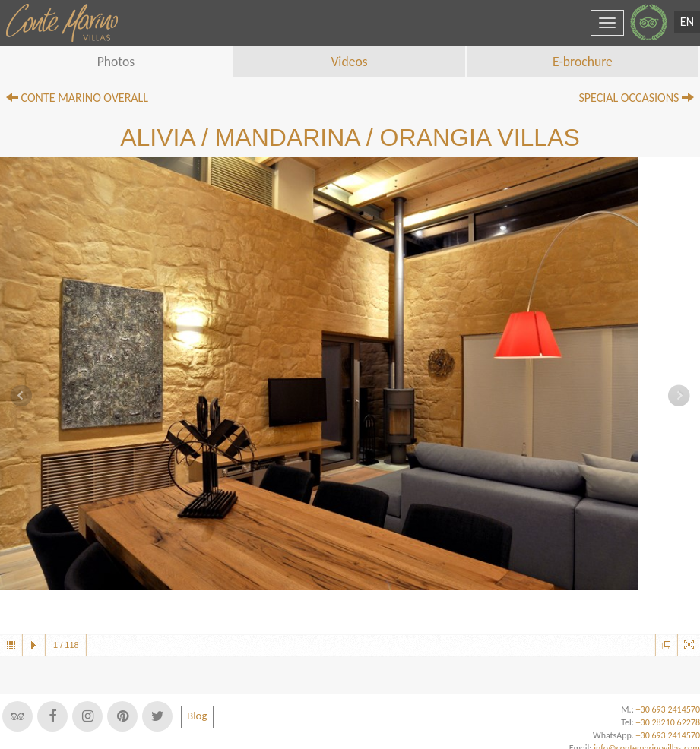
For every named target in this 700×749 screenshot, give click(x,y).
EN (687, 22)
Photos (116, 62)
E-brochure (583, 62)
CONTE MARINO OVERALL (77, 98)
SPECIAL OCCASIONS (636, 98)
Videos (349, 62)
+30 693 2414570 (668, 735)
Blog (197, 716)
